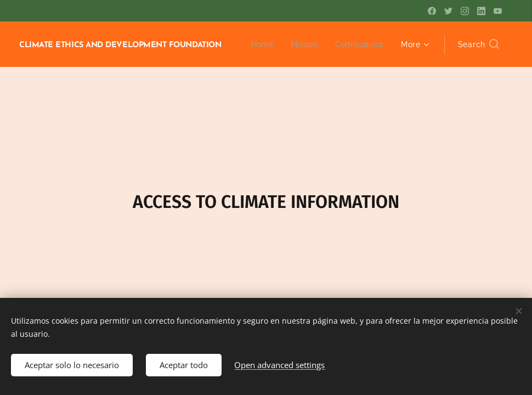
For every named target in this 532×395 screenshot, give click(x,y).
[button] (479, 44)
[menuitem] (258, 44)
